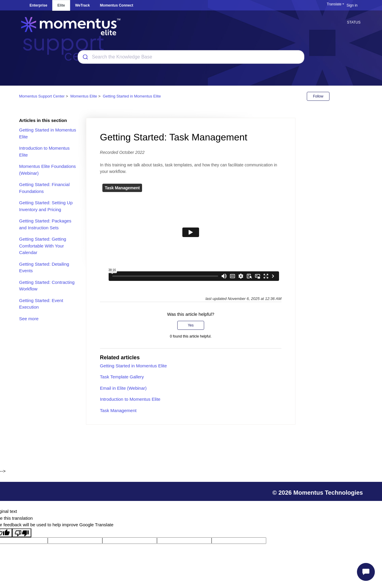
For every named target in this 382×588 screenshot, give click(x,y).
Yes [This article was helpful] (191, 325)
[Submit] (85, 57)
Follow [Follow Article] (318, 96)
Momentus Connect (117, 5)
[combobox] (191, 57)
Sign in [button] (352, 5)
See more (29, 319)
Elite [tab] (61, 5)
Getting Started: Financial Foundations (44, 188)
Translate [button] (334, 4)
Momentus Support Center (42, 96)
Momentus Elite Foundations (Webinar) (47, 170)
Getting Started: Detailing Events (44, 267)
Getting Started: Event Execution (41, 304)
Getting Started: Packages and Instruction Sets (45, 224)
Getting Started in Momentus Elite (132, 96)
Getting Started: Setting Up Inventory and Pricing (46, 206)
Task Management (118, 410)
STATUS (354, 22)
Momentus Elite (84, 96)
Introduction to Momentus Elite (44, 151)
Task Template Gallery (122, 377)
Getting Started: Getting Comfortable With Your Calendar (43, 246)
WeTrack (83, 5)
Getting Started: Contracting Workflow (47, 286)
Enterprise (38, 5)
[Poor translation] (22, 533)
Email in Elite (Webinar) (123, 388)
